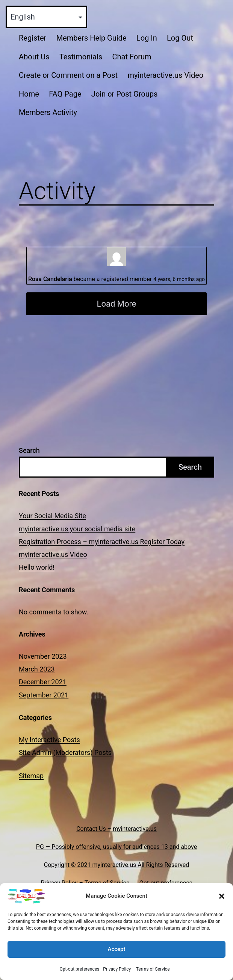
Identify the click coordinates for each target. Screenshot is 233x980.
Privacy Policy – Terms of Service (136, 974)
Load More (117, 304)
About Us (34, 57)
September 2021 (44, 695)
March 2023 (37, 669)
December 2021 (43, 682)
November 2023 (43, 656)
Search (29, 450)
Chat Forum (132, 57)
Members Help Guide (92, 38)
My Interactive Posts (49, 740)
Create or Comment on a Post (68, 75)
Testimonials (81, 57)
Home (29, 94)
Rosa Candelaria (50, 279)
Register (33, 38)
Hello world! (37, 567)
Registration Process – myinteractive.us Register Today (102, 542)
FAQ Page (65, 94)
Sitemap (31, 776)
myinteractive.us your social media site (77, 529)
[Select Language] (46, 17)
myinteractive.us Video (165, 75)
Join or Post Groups (124, 94)
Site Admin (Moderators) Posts (65, 752)
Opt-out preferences (79, 974)
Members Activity (48, 112)
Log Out (180, 38)
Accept (116, 954)
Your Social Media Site (52, 516)
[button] (222, 901)
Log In (147, 38)
